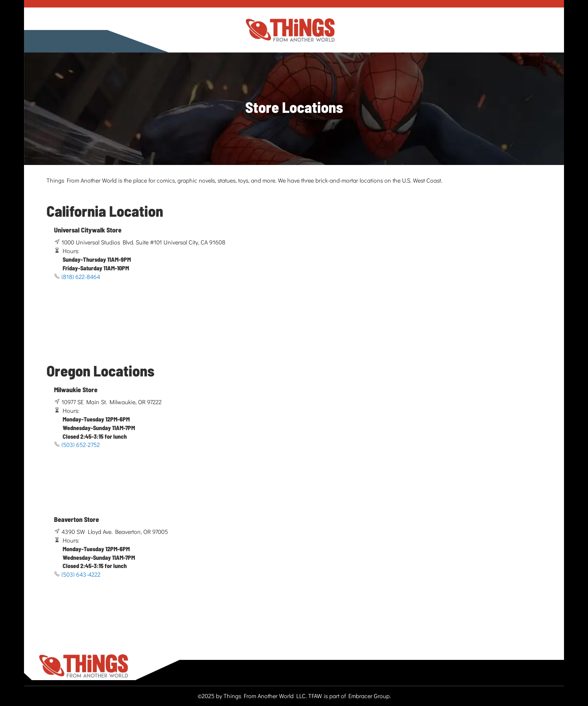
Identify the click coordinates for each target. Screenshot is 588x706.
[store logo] (290, 30)
